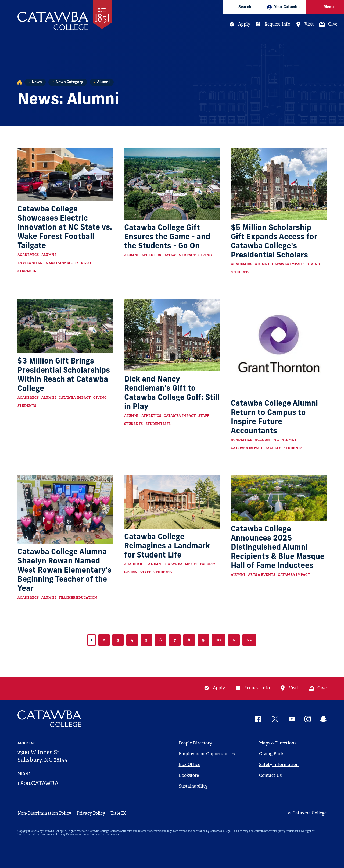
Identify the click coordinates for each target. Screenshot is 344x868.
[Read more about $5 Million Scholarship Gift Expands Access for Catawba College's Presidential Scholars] (279, 184)
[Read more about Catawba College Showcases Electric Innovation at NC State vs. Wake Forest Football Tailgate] (65, 174)
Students (27, 271)
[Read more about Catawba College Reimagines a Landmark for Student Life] (172, 502)
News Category (69, 82)
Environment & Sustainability (48, 263)
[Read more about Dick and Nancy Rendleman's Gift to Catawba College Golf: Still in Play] (172, 335)
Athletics (151, 255)
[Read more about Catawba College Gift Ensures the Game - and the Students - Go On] (172, 184)
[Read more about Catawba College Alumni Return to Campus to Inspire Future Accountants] (279, 347)
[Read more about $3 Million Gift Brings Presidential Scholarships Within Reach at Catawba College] (65, 327)
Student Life (158, 424)
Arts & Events (262, 575)
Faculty (273, 448)
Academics (28, 255)
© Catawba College (307, 813)
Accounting (267, 440)
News (37, 82)
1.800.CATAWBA (38, 783)
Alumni (103, 82)
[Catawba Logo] (50, 719)
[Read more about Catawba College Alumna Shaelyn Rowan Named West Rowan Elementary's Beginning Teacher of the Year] (65, 510)
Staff (87, 263)
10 (219, 640)
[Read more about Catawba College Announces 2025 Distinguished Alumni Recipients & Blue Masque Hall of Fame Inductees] (279, 498)
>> (249, 640)
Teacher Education (78, 598)
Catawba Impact (180, 255)
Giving (205, 255)
